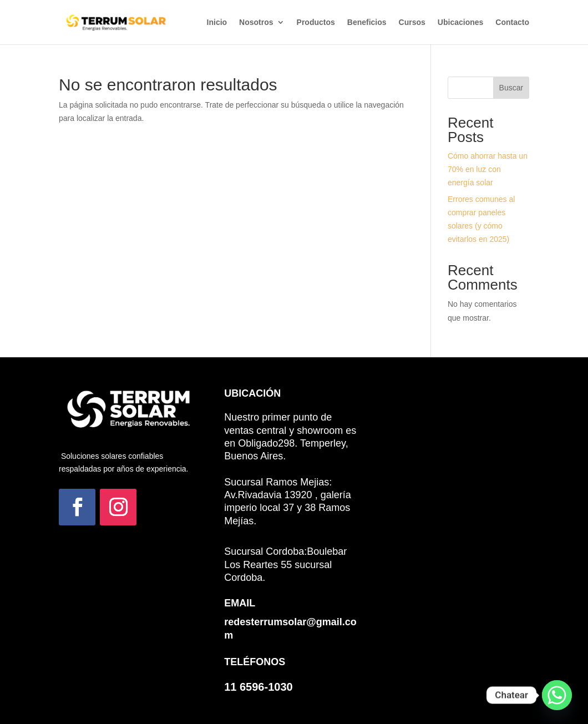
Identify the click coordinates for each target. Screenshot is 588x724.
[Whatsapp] (557, 695)
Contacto (512, 22)
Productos (316, 22)
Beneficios (367, 22)
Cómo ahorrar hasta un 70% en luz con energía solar (488, 169)
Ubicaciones (460, 22)
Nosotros (256, 22)
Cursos (412, 22)
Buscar (511, 88)
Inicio (217, 22)
